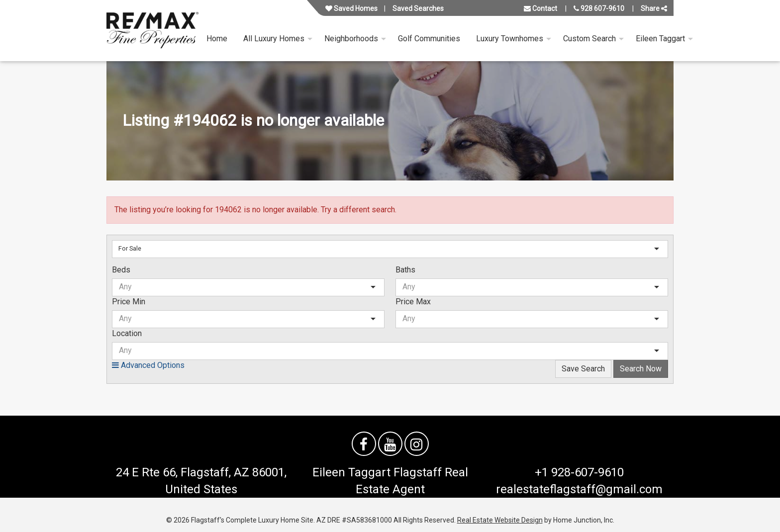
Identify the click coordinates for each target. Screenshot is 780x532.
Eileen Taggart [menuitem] (660, 39)
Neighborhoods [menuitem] (351, 39)
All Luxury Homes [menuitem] (274, 39)
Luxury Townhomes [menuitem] (510, 39)
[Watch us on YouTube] (390, 444)
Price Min (129, 302)
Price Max (413, 302)
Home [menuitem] (217, 39)
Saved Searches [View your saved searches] (418, 8)
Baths (405, 270)
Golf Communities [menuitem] (429, 39)
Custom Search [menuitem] (589, 39)
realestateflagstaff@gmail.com (579, 489)
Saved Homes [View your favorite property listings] (351, 8)
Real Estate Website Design (500, 520)
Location (127, 333)
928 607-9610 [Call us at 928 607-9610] (599, 8)
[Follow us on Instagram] (417, 444)
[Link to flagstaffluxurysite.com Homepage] (152, 31)
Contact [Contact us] (540, 8)
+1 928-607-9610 (579, 472)
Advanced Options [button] (148, 365)
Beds (121, 270)
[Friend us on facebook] (364, 444)
